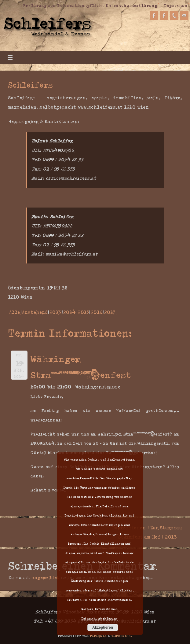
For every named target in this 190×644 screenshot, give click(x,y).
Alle (15, 312)
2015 (83, 312)
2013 (56, 312)
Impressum (176, 5)
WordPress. (122, 636)
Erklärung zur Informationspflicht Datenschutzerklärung (90, 5)
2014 (70, 312)
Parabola (98, 636)
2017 (110, 312)
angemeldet (46, 578)
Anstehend (35, 312)
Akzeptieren (103, 627)
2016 (97, 312)
